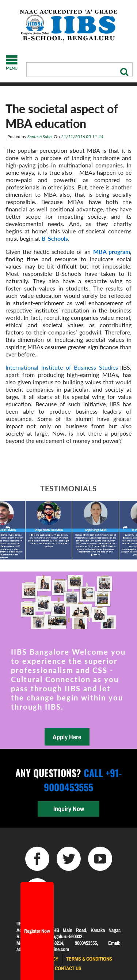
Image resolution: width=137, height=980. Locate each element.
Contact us (68, 968)
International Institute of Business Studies (62, 367)
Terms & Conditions (89, 959)
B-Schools (55, 238)
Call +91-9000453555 (83, 780)
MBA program (112, 252)
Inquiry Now (69, 809)
